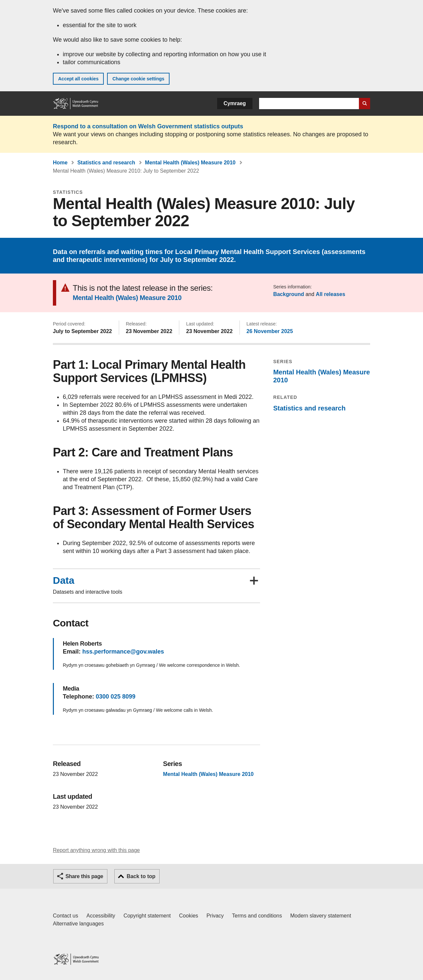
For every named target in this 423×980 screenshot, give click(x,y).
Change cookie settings (138, 79)
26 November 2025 (270, 331)
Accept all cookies (78, 79)
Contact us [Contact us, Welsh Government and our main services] (65, 916)
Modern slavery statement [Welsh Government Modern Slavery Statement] (321, 916)
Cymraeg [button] (235, 103)
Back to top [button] (141, 876)
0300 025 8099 (116, 697)
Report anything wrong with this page (96, 850)
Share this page (84, 876)
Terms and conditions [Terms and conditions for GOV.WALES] (257, 916)
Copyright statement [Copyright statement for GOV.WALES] (147, 916)
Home (60, 163)
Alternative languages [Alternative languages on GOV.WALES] (78, 924)
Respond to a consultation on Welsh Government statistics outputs (148, 126)
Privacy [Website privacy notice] (215, 916)
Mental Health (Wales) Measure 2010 (190, 163)
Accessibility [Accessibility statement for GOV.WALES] (101, 916)
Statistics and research (106, 163)
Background (289, 294)
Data (64, 580)
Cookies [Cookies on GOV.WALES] (189, 916)
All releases (331, 294)
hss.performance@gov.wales (123, 652)
